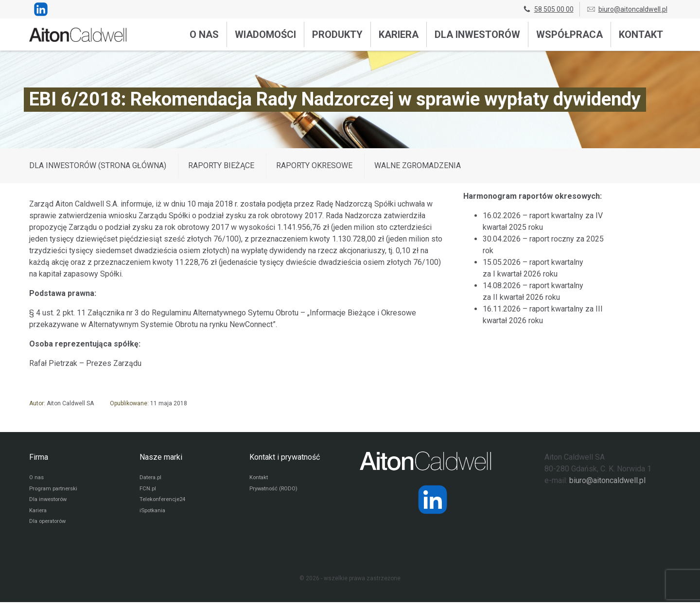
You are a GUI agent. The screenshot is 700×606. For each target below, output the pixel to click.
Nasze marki (161, 457)
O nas (204, 35)
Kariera (399, 35)
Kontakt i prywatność (285, 457)
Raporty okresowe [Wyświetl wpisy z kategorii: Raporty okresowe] (314, 165)
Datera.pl (151, 479)
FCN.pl (148, 490)
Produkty (337, 35)
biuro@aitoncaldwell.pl (627, 9)
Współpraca (569, 35)
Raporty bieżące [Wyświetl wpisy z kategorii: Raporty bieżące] (221, 165)
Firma (39, 457)
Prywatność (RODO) (276, 490)
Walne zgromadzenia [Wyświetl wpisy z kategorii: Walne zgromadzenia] (418, 165)
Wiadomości (265, 35)
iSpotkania (153, 514)
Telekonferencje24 (165, 502)
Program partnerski (55, 490)
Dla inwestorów (477, 35)
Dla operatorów (49, 525)
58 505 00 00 (548, 9)
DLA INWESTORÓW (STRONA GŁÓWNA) (98, 165)
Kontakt (641, 35)
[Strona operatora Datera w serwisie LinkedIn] (433, 500)
